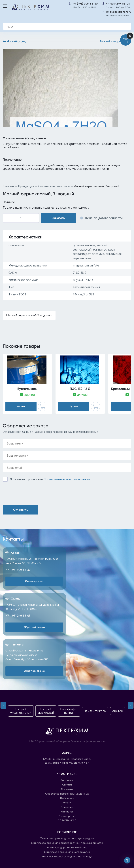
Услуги (67, 803)
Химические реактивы (54, 186)
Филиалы (67, 812)
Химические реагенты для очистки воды (67, 857)
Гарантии (67, 780)
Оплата (67, 785)
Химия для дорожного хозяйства (67, 848)
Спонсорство (67, 816)
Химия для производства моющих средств (67, 839)
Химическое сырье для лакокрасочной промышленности (67, 843)
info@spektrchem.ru (119, 12)
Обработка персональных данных (67, 794)
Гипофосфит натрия (69, 711)
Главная (8, 186)
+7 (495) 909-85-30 (86, 4)
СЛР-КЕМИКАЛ (67, 821)
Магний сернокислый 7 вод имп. (29, 315)
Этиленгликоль (95, 711)
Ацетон (118, 711)
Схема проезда (34, 581)
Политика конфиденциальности (88, 741)
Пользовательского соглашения (67, 479)
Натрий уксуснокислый (21, 711)
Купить (21, 407)
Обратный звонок (34, 627)
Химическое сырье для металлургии (67, 852)
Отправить (21, 510)
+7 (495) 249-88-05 (118, 4)
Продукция (26, 186)
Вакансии (67, 807)
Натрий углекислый (46, 711)
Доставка (67, 789)
